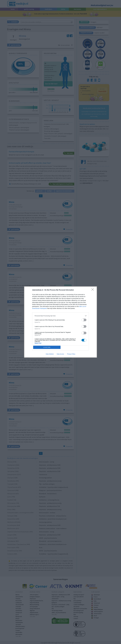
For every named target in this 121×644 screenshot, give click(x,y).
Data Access (60, 354)
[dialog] (60, 322)
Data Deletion (50, 354)
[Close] (93, 290)
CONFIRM (47, 347)
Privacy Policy (71, 354)
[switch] (84, 320)
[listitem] (60, 316)
